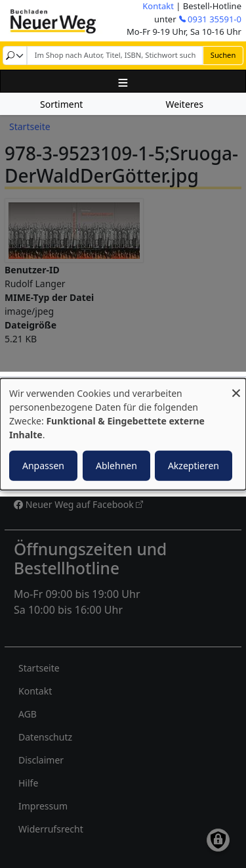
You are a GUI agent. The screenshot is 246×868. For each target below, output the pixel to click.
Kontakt (158, 6)
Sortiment (61, 104)
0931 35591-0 (215, 19)
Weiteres (185, 104)
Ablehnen (116, 466)
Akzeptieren (194, 466)
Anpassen (43, 466)
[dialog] (123, 434)
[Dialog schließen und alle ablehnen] (236, 386)
